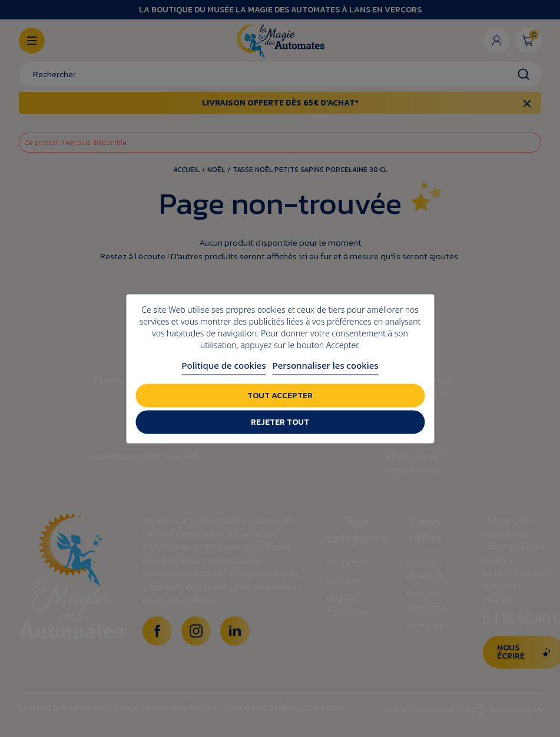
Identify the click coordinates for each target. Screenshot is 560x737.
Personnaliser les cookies (326, 365)
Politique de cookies (223, 365)
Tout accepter (280, 395)
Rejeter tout (280, 422)
